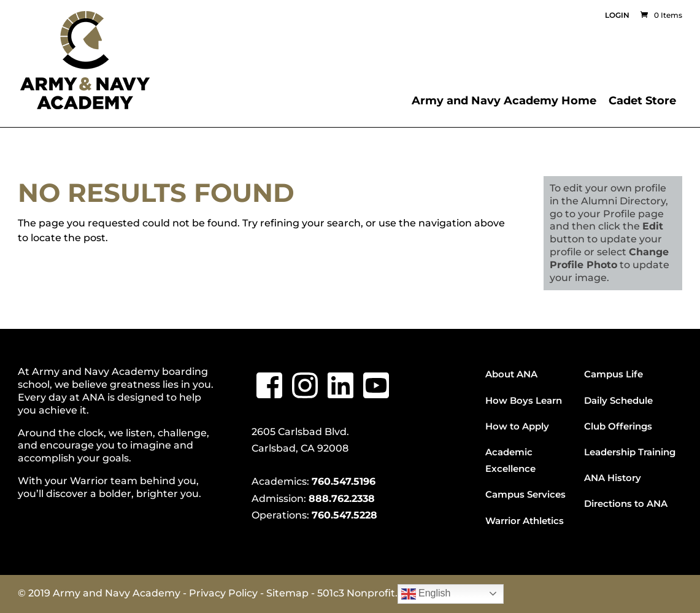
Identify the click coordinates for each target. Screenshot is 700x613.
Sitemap (287, 593)
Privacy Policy (223, 593)
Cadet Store (642, 101)
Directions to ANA (626, 503)
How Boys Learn (524, 400)
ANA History (613, 478)
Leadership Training (630, 452)
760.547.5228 (344, 515)
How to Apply (517, 426)
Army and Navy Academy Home (504, 101)
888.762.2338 (342, 499)
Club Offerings (618, 426)
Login (617, 16)
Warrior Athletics (525, 521)
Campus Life (613, 374)
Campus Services (525, 494)
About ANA (511, 374)
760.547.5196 (344, 481)
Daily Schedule (618, 400)
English (426, 594)
